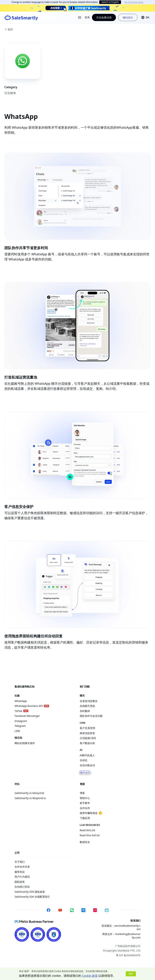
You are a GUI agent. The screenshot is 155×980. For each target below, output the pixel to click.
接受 (131, 974)
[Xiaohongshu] (95, 910)
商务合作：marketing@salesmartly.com (121, 936)
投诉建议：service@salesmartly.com (121, 927)
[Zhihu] (83, 910)
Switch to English (110, 2)
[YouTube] (60, 910)
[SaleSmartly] (21, 17)
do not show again (134, 2)
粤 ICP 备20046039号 (128, 955)
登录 (87, 17)
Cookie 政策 (90, 976)
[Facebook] (49, 910)
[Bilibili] (107, 910)
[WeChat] (72, 910)
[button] (145, 17)
